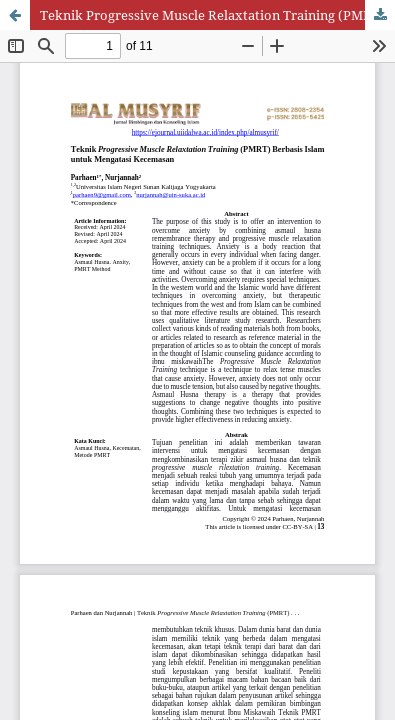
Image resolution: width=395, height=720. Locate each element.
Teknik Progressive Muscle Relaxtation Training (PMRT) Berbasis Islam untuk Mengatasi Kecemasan (217, 15)
